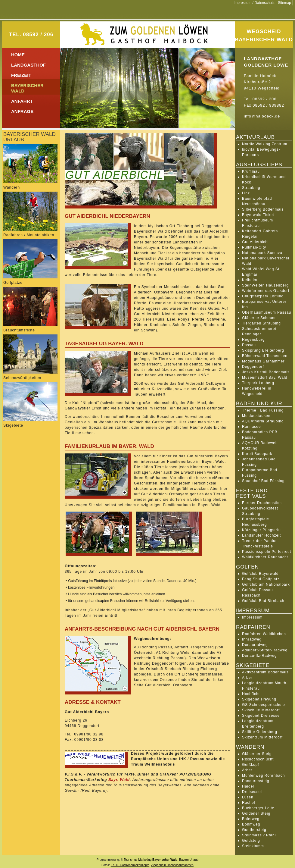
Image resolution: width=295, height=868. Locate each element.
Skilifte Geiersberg (260, 732)
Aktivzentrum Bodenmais (265, 672)
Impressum (252, 617)
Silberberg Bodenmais (263, 209)
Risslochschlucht (258, 759)
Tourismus (131, 860)
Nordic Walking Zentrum (265, 144)
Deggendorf (253, 367)
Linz (246, 193)
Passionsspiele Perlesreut (267, 552)
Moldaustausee (256, 416)
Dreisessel (252, 792)
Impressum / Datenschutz (254, 3)
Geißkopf (251, 765)
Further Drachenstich (262, 503)
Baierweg (251, 819)
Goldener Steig (256, 813)
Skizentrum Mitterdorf (262, 737)
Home (18, 55)
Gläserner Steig (257, 754)
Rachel (248, 803)
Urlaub (194, 860)
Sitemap (284, 3)
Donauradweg (255, 645)
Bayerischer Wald (165, 860)
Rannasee (252, 427)
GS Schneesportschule (264, 705)
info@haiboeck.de (262, 116)
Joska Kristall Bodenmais (266, 372)
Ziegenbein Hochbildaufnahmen (172, 865)
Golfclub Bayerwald (260, 574)
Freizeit (21, 75)
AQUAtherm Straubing (263, 421)
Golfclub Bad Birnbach (263, 601)
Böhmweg (251, 824)
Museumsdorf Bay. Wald (265, 378)
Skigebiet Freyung (259, 699)
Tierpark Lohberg (258, 383)
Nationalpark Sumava (262, 253)
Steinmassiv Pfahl (259, 835)
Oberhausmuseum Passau (267, 312)
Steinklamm (253, 846)
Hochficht (251, 694)
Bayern (184, 860)
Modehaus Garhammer (263, 361)
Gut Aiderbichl (255, 242)
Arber (247, 678)
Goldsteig (251, 841)
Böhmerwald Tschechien (265, 356)
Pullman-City (254, 247)
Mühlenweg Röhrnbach (263, 776)
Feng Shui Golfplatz (261, 579)
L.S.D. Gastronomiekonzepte (130, 865)
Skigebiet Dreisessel (261, 716)
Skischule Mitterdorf (261, 710)
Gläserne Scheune (259, 318)
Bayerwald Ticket (258, 215)
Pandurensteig (256, 781)
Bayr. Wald (119, 780)
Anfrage (22, 111)
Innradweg (252, 639)
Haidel (248, 786)
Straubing (251, 188)
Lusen (248, 797)
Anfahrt (22, 101)
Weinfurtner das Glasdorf (266, 291)
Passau (249, 345)
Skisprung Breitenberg (263, 350)
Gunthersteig (254, 830)
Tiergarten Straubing (261, 323)
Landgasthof (28, 65)
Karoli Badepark (257, 454)
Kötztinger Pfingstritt (261, 530)
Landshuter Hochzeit (261, 535)
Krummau (251, 171)
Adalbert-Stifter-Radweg (265, 650)
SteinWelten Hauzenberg (265, 285)
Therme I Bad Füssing (263, 410)
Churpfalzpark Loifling (263, 296)
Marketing (145, 860)
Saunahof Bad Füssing (263, 481)
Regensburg (253, 340)
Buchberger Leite (258, 808)
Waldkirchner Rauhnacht (265, 557)
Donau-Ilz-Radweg (259, 656)
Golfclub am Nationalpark (266, 584)
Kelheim (250, 280)
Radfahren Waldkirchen (264, 634)
